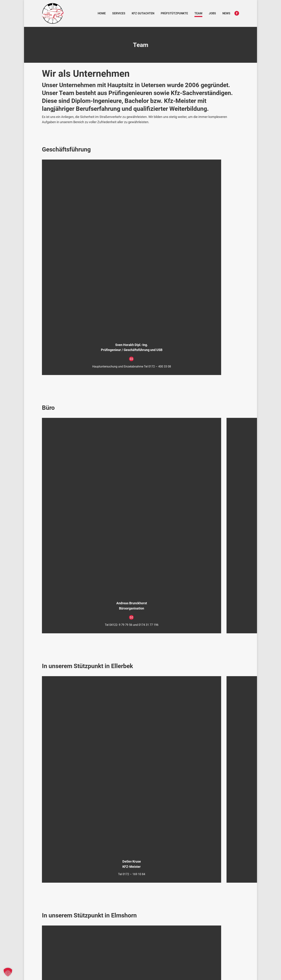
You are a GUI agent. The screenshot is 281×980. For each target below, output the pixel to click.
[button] (8, 972)
